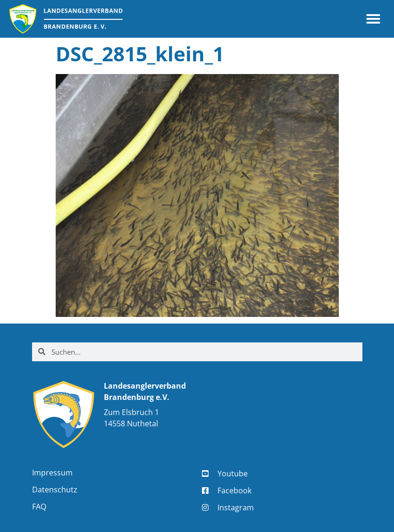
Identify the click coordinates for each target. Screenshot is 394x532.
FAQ (39, 507)
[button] (373, 19)
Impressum (52, 473)
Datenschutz (55, 490)
